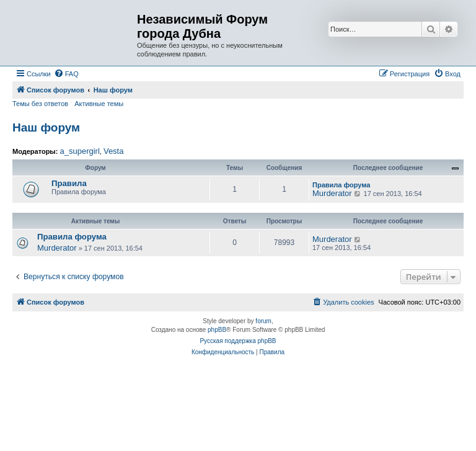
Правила (69, 183)
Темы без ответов (40, 104)
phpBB (217, 330)
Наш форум (46, 127)
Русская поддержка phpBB (238, 341)
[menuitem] (66, 74)
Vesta (114, 151)
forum (263, 321)
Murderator (332, 193)
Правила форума (341, 185)
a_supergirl (79, 151)
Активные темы (99, 104)
